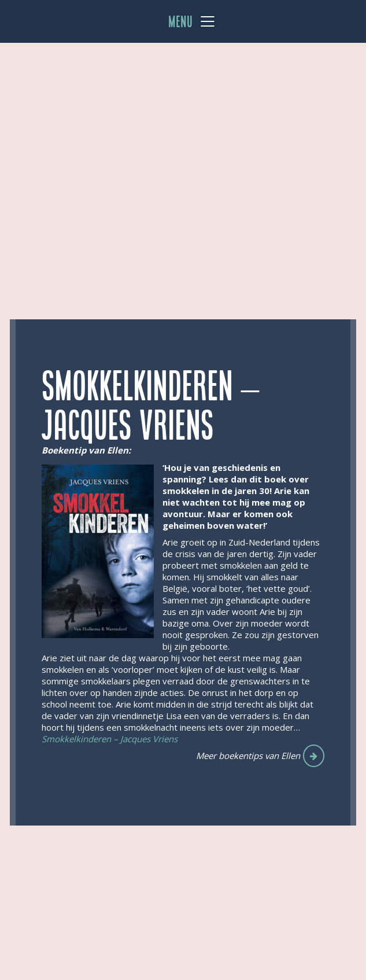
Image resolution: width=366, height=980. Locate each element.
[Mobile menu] (192, 21)
